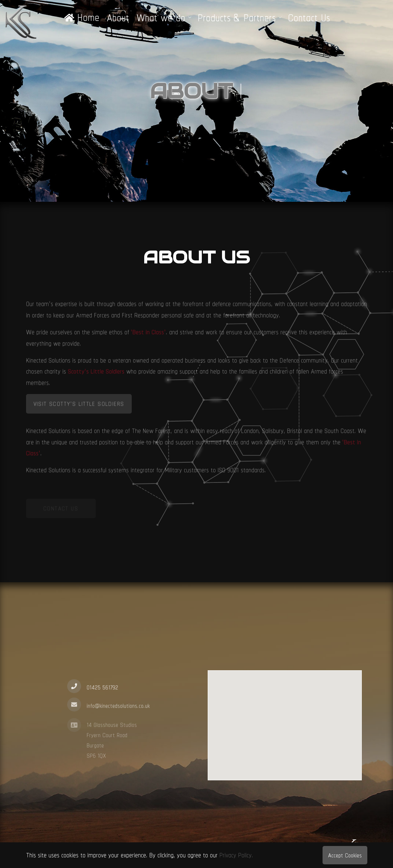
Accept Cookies (345, 855)
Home (82, 18)
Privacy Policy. (236, 855)
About (118, 18)
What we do (161, 18)
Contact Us (309, 18)
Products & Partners (237, 18)
